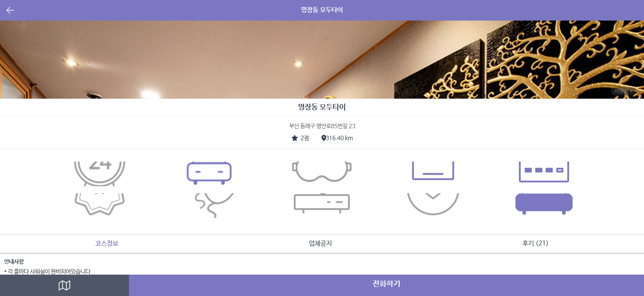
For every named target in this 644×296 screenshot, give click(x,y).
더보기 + (624, 91)
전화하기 (386, 284)
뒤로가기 (10, 11)
